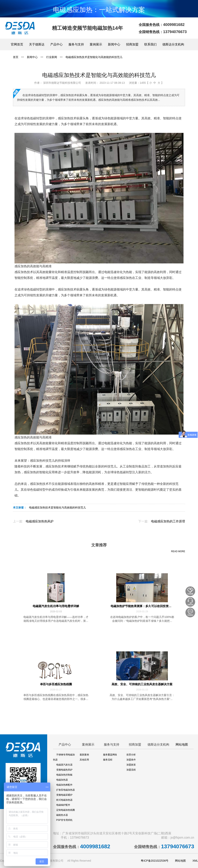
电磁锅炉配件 (63, 805)
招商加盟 (132, 44)
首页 (16, 57)
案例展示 (96, 44)
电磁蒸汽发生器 (64, 765)
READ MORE (178, 551)
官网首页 (17, 44)
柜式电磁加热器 (64, 800)
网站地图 (182, 745)
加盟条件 (131, 760)
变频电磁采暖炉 (64, 795)
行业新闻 (52, 57)
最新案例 (84, 755)
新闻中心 (114, 44)
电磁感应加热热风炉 (40, 521)
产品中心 (56, 44)
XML (195, 861)
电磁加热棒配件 (64, 785)
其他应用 (84, 760)
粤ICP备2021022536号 (155, 861)
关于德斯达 (37, 44)
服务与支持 (76, 44)
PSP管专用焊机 (64, 820)
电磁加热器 (62, 780)
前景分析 (131, 755)
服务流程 (108, 760)
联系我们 (150, 44)
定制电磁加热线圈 (66, 810)
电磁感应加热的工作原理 (168, 521)
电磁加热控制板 (64, 775)
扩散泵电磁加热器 (66, 790)
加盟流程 (131, 770)
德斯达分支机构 (173, 44)
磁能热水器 (62, 815)
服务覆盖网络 (110, 755)
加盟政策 (131, 765)
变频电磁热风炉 (64, 770)
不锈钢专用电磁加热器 (64, 757)
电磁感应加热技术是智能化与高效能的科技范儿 (94, 57)
